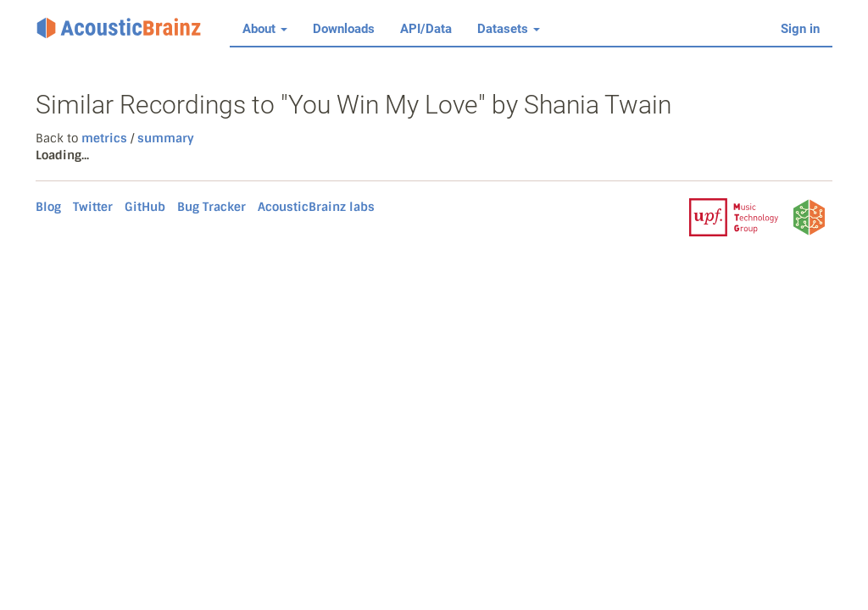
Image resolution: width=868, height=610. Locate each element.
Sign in (800, 29)
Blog (48, 207)
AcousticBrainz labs (316, 207)
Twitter (93, 207)
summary (164, 138)
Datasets (509, 29)
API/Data (426, 29)
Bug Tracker (211, 207)
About (265, 29)
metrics (104, 138)
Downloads (344, 29)
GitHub (145, 207)
